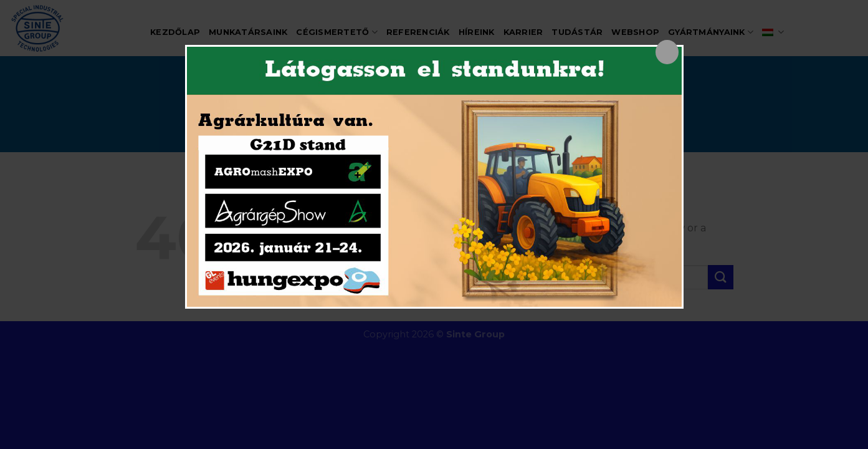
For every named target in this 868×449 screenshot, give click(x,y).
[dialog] (434, 177)
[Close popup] (667, 52)
